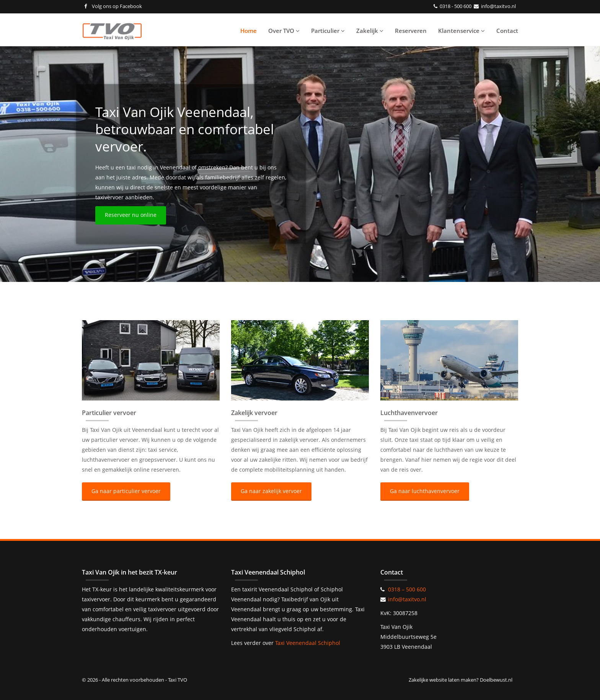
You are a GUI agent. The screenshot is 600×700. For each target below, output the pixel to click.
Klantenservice (461, 31)
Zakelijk (370, 31)
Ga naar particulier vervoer (126, 491)
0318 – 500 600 (407, 589)
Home (249, 31)
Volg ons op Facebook (113, 6)
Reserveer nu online (131, 215)
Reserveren (411, 31)
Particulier (328, 31)
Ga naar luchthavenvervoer (425, 491)
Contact (507, 31)
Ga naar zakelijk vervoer (271, 491)
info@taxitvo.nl (498, 6)
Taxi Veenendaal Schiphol (308, 643)
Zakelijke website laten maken (443, 680)
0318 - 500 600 (456, 6)
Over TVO (284, 31)
